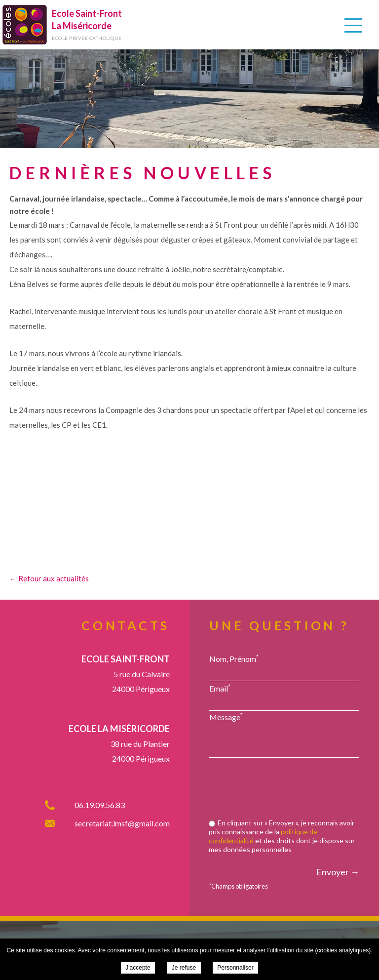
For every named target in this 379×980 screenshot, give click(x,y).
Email (220, 688)
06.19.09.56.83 (100, 805)
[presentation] (284, 789)
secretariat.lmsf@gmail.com (122, 823)
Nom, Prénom (234, 658)
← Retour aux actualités (49, 578)
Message (226, 717)
